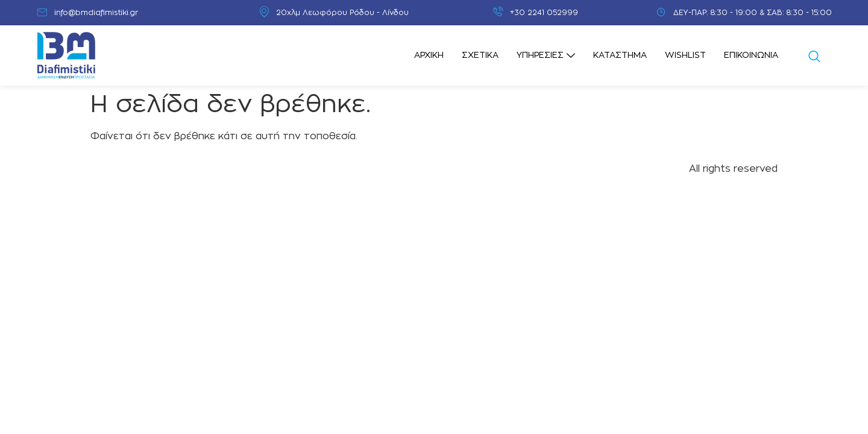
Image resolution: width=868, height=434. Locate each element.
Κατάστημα (620, 55)
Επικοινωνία (751, 55)
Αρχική (429, 55)
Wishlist (685, 55)
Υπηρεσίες (546, 56)
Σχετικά (480, 55)
